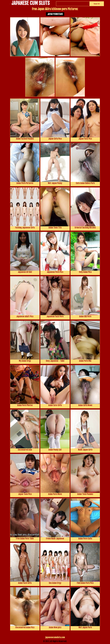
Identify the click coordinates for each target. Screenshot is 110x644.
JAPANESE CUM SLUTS (31, 3)
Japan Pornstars (55, 14)
